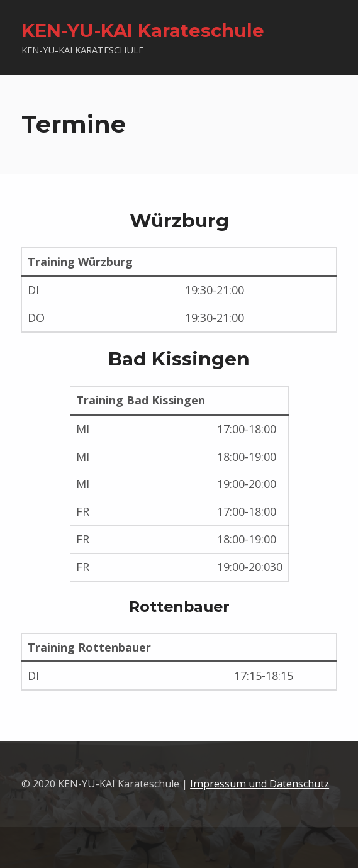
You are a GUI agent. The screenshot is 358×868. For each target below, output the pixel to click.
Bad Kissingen (179, 359)
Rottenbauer (179, 607)
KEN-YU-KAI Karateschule (143, 31)
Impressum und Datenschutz (260, 784)
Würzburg (179, 220)
